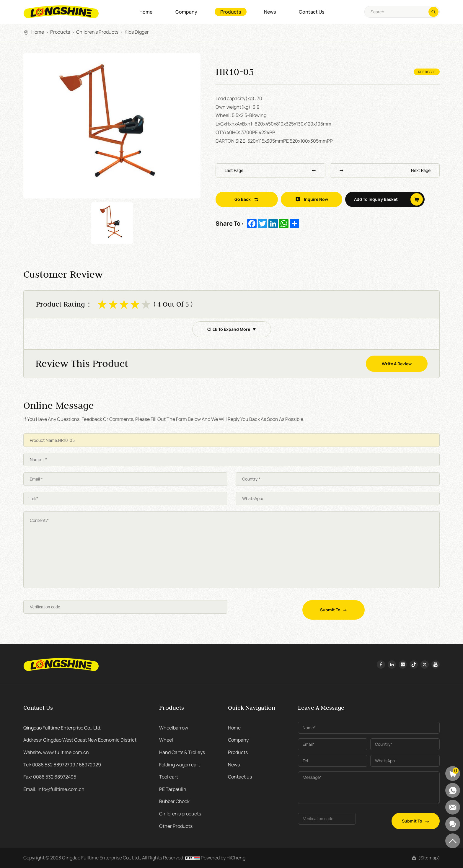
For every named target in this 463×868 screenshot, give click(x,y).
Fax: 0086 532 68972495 (50, 777)
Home (146, 12)
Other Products (176, 826)
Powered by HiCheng (223, 858)
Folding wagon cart (180, 765)
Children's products (97, 32)
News (270, 12)
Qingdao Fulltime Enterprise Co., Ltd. (62, 728)
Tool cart (169, 777)
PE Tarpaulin (173, 789)
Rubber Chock (174, 801)
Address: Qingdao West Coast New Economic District (80, 740)
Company (186, 12)
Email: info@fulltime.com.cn (54, 789)
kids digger (137, 32)
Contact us (312, 12)
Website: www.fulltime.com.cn (56, 752)
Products (231, 12)
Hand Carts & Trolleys (182, 752)
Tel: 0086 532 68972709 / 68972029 (62, 765)
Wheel (166, 740)
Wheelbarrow (174, 728)
